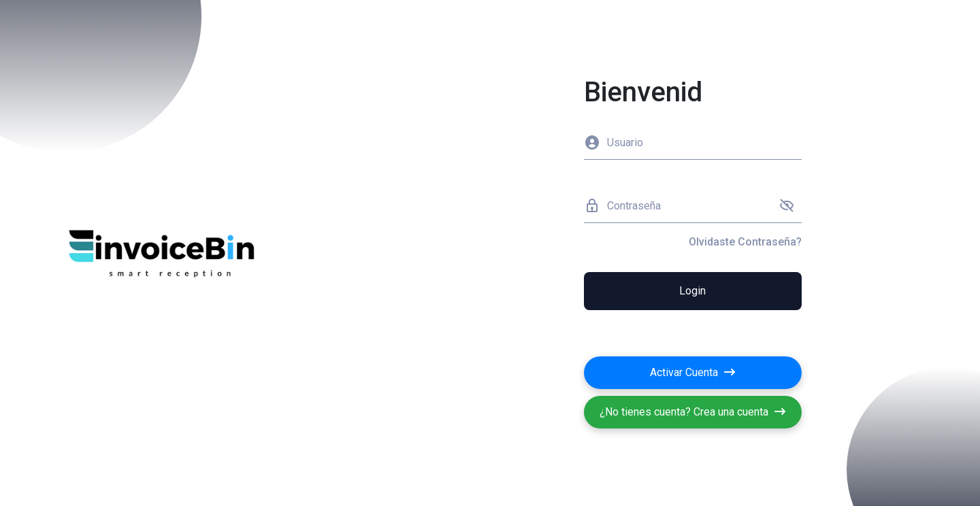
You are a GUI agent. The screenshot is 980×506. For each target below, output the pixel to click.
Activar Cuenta (692, 372)
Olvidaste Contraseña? (745, 242)
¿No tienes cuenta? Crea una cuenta (692, 412)
